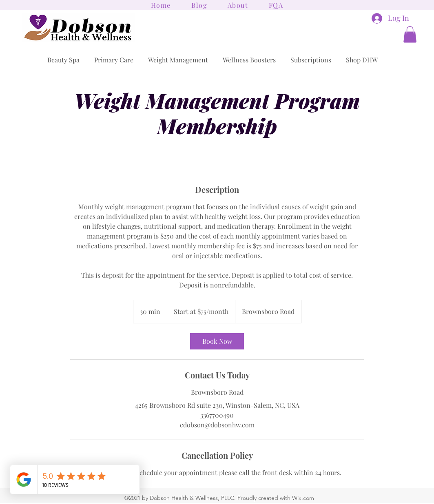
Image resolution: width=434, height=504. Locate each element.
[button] (410, 34)
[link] (217, 341)
